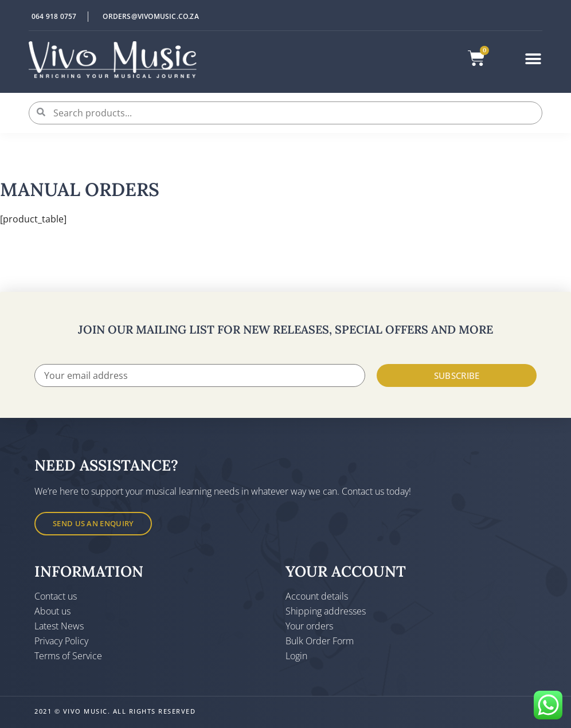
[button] (533, 59)
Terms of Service (68, 656)
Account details (317, 596)
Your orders (309, 626)
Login (296, 656)
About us (52, 611)
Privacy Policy (61, 641)
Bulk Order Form (320, 641)
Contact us (56, 596)
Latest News (59, 626)
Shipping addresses (326, 611)
